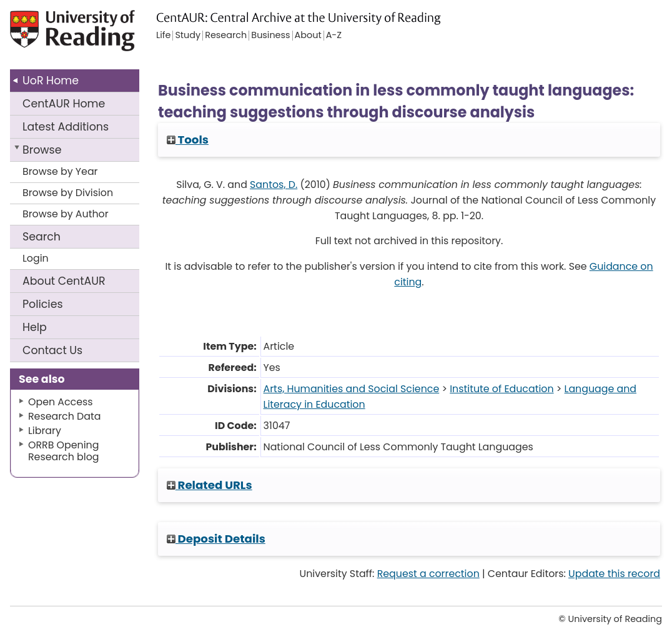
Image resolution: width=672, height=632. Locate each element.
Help (35, 327)
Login (36, 258)
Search (42, 237)
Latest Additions (66, 127)
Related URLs (210, 485)
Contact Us (52, 350)
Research (226, 36)
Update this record (614, 574)
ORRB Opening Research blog (64, 451)
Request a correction (428, 574)
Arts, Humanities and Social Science (352, 389)
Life (163, 36)
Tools (188, 140)
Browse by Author (66, 214)
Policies (43, 304)
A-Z (334, 36)
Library (45, 431)
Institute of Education (502, 389)
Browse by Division (68, 193)
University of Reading (77, 36)
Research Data (64, 416)
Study (188, 36)
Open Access (61, 402)
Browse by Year (60, 171)
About (64, 281)
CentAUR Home (64, 104)
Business (270, 36)
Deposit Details (216, 539)
